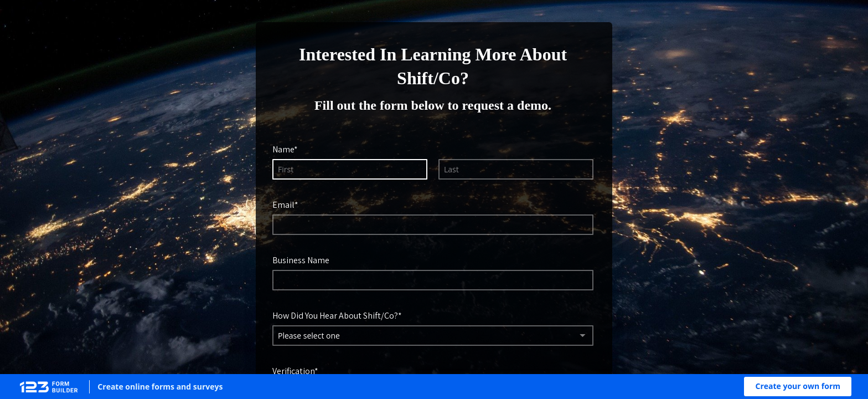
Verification (293, 371)
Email (283, 204)
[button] (798, 387)
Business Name (301, 260)
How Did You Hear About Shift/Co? (335, 315)
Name (283, 149)
